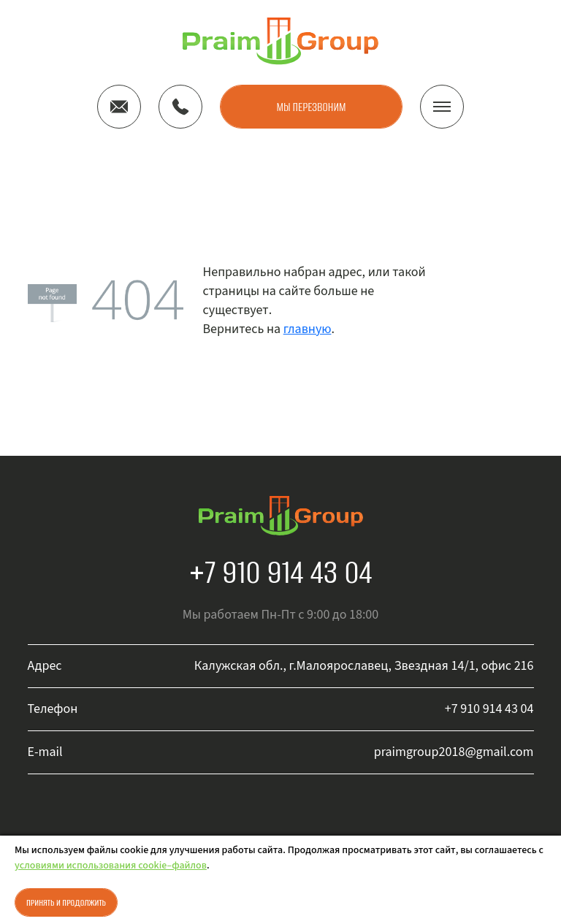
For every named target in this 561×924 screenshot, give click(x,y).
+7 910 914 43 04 (281, 572)
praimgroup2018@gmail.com (454, 752)
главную (308, 329)
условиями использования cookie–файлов (111, 866)
